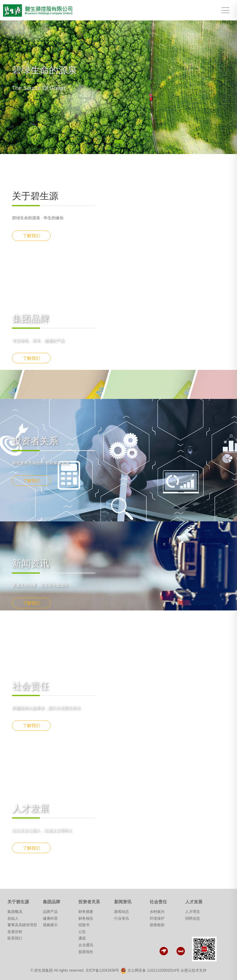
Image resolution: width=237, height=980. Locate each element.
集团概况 (15, 912)
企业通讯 (86, 945)
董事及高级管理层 (22, 925)
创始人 (13, 918)
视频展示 (50, 925)
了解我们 (31, 236)
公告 (82, 932)
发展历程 (15, 932)
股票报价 (86, 952)
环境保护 (157, 918)
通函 (82, 938)
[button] (18, 87)
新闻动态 (122, 912)
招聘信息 (193, 918)
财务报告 (86, 918)
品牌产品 (50, 912)
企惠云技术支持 (193, 970)
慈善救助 (157, 925)
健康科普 (50, 918)
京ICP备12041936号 (102, 970)
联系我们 (15, 938)
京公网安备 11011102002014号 (154, 970)
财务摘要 (86, 912)
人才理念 (193, 912)
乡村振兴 (157, 912)
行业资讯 (122, 918)
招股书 (84, 925)
